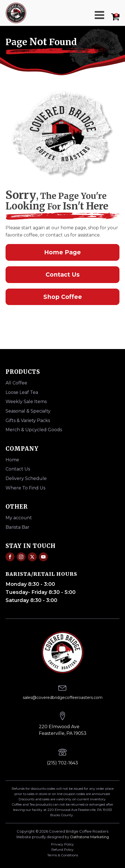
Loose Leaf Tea (22, 392)
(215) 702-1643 (62, 763)
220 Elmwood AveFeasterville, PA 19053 (63, 730)
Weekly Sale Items (26, 402)
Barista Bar (17, 527)
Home (12, 460)
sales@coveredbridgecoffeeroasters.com (63, 698)
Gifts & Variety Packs (28, 420)
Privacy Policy (62, 844)
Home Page (62, 252)
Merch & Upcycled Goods (34, 430)
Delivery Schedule (26, 478)
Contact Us (63, 275)
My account (19, 518)
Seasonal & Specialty (28, 411)
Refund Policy (62, 849)
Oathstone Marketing (89, 837)
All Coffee (16, 383)
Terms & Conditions (63, 855)
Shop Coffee (63, 297)
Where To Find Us (25, 488)
